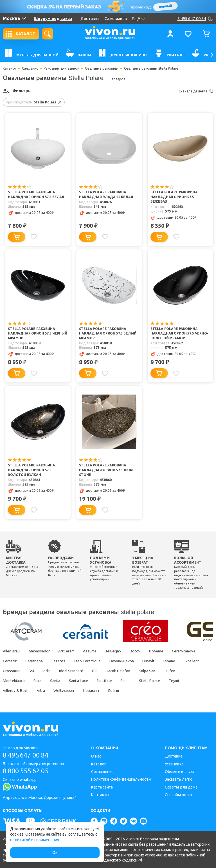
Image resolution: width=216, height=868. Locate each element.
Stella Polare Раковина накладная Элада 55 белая (106, 195)
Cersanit (10, 661)
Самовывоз (116, 19)
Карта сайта (102, 787)
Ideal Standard (98, 671)
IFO (122, 671)
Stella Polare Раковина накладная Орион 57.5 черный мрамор (38, 334)
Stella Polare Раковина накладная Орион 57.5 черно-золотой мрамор (179, 334)
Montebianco (35, 681)
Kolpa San (177, 671)
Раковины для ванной (61, 68)
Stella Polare (176, 681)
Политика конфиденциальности (121, 779)
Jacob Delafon (147, 671)
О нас (96, 756)
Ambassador (40, 651)
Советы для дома (181, 787)
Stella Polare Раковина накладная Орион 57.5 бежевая (174, 197)
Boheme (162, 651)
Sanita (78, 681)
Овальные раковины (102, 68)
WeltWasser (85, 690)
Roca (60, 681)
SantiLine (129, 681)
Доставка (90, 19)
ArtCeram (68, 651)
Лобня (136, 690)
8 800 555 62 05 (28, 771)
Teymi (8, 690)
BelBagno (117, 651)
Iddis (73, 671)
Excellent (11, 671)
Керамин (113, 690)
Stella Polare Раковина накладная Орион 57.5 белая (36, 195)
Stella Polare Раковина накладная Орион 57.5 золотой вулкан (31, 470)
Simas (151, 681)
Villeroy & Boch (36, 690)
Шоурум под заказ (53, 19)
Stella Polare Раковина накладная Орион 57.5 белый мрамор (108, 334)
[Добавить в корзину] (17, 237)
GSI (57, 671)
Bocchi (140, 651)
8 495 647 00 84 (28, 755)
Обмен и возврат (181, 772)
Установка (174, 764)
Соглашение (102, 772)
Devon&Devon (126, 661)
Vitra (62, 690)
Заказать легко (179, 779)
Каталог (10, 68)
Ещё (139, 19)
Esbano (176, 661)
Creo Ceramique (91, 661)
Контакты (100, 795)
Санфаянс (30, 68)
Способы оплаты (180, 795)
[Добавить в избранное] (34, 237)
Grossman (37, 671)
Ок (55, 852)
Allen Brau (12, 651)
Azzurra (92, 651)
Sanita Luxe (102, 681)
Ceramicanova (191, 651)
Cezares (60, 661)
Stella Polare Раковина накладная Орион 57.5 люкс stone (107, 470)
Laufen (9, 681)
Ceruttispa (35, 661)
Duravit (154, 661)
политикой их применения (35, 840)
